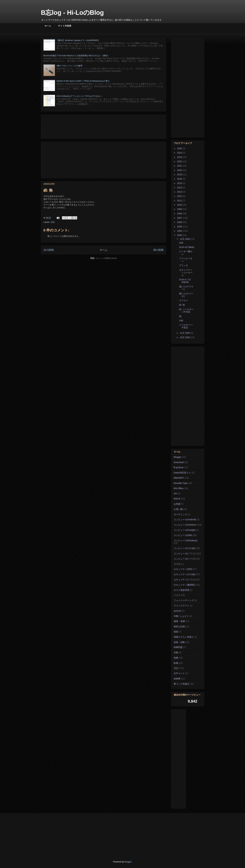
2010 (180, 205)
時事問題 (178, 647)
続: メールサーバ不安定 (186, 311)
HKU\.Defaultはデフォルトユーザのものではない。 (80, 96)
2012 (180, 196)
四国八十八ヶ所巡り (184, 637)
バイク (177, 595)
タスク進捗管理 (181, 590)
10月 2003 (185, 337)
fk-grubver (179, 467)
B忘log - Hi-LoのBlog (72, 13)
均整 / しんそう (181, 616)
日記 (53, 222)
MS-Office (179, 488)
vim (175, 493)
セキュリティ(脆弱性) (184, 585)
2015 (180, 183)
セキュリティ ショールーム (186, 273)
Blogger (178, 457)
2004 (180, 231)
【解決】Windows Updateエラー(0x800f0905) (78, 40)
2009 (180, 209)
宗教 (176, 653)
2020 (180, 170)
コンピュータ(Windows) (186, 540)
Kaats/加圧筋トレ (182, 473)
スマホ (177, 564)
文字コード (179, 673)
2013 (180, 192)
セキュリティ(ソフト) (184, 580)
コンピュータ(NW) (183, 535)
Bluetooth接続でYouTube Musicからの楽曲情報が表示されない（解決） (77, 56)
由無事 (177, 679)
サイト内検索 (65, 26)
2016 (180, 179)
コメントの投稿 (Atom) (106, 258)
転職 (176, 663)
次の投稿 (49, 250)
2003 (180, 235)
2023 (180, 157)
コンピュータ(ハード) (184, 559)
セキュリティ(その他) (184, 574)
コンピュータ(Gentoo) (185, 525)
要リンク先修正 (181, 684)
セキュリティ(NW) (183, 569)
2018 (180, 174)
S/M (181, 243)
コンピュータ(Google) (185, 530)
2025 (180, 148)
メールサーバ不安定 (186, 326)
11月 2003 (185, 333)
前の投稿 (158, 250)
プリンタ (184, 265)
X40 (181, 321)
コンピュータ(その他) (184, 548)
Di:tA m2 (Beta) (187, 247)
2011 (180, 201)
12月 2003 (185, 239)
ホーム (48, 26)
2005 (180, 227)
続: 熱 (182, 305)
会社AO (178, 611)
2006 (180, 222)
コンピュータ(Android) (185, 519)
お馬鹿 (177, 504)
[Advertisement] (104, 126)
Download (179, 462)
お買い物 (178, 509)
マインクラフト (181, 606)
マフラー (184, 301)
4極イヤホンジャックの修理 (69, 66)
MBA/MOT (179, 478)
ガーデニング (180, 514)
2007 (180, 218)
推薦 (176, 658)
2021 (180, 166)
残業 (176, 632)
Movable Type (181, 483)
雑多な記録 (179, 626)
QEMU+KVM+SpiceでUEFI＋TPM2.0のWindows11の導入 (83, 81)
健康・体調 (179, 621)
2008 (180, 214)
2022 (180, 161)
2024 (180, 153)
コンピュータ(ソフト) (184, 554)
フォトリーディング (184, 600)
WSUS (177, 499)
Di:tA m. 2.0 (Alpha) (185, 281)
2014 (180, 188)
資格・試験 (179, 642)
